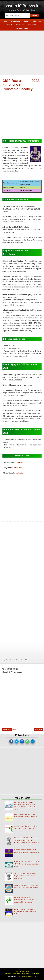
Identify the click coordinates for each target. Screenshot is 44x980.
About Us (8, 974)
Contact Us (35, 974)
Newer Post (7, 730)
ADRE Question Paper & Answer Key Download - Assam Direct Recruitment (25, 876)
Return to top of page (22, 971)
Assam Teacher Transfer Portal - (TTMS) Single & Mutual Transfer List (25, 912)
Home (14, 729)
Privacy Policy (26, 974)
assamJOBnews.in (22, 6)
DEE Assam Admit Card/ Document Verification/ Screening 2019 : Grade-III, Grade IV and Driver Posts (27, 840)
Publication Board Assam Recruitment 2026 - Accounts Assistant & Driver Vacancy (24, 900)
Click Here (19, 463)
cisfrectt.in (20, 473)
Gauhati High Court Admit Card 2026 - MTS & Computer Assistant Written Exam (27, 864)
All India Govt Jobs (16, 660)
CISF (25, 660)
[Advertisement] (22, 53)
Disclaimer (16, 974)
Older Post (38, 730)
